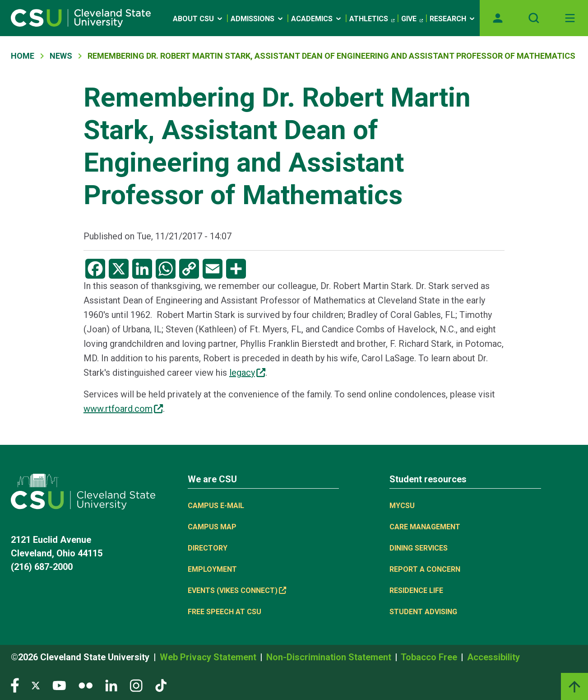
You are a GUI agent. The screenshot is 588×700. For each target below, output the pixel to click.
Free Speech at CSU (225, 612)
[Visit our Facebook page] (15, 685)
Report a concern (425, 569)
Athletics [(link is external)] (372, 19)
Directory (208, 548)
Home (23, 56)
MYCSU (402, 506)
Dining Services (419, 548)
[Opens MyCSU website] (498, 18)
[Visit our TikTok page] (161, 685)
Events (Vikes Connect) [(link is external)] (237, 590)
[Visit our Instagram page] (136, 685)
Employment (212, 569)
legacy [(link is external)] (247, 373)
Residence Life (416, 590)
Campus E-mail (216, 506)
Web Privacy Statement (209, 657)
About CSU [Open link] (198, 19)
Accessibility (493, 657)
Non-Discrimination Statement (330, 657)
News (61, 56)
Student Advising (423, 612)
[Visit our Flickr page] (86, 685)
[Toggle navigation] (570, 18)
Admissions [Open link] (257, 19)
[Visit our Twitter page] (36, 685)
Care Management (425, 527)
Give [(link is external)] (412, 19)
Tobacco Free (430, 657)
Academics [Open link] (317, 19)
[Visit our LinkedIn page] (111, 685)
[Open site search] (534, 18)
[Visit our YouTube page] (59, 685)
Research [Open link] (453, 19)
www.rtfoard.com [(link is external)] (123, 409)
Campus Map (212, 527)
